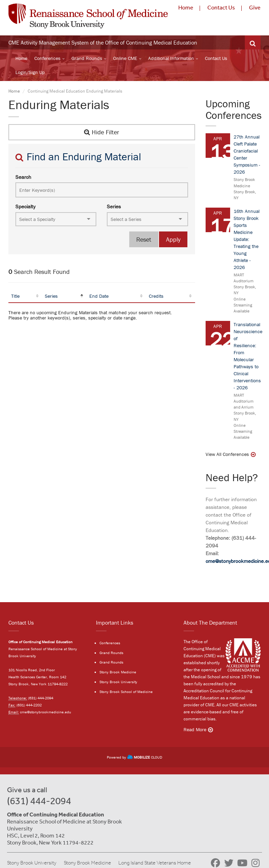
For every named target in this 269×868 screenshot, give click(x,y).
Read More (195, 729)
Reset (144, 239)
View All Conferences (227, 454)
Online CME (125, 58)
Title (15, 296)
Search (23, 177)
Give (255, 7)
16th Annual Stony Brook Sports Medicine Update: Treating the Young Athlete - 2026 (247, 239)
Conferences (47, 58)
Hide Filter (102, 132)
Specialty (25, 206)
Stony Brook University (118, 682)
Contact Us (221, 7)
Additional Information (171, 58)
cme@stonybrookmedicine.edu (46, 712)
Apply (173, 239)
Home (186, 7)
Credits (156, 296)
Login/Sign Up (30, 72)
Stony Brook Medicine (118, 672)
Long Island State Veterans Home (155, 863)
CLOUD (145, 757)
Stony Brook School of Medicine (126, 692)
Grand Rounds (87, 58)
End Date (99, 296)
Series (114, 206)
